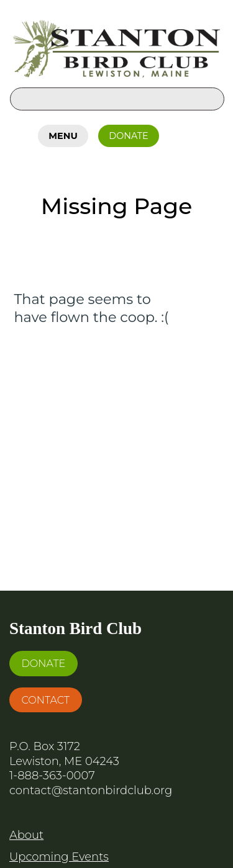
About (26, 835)
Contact (45, 700)
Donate (128, 136)
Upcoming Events (59, 857)
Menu (63, 136)
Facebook (182, 133)
